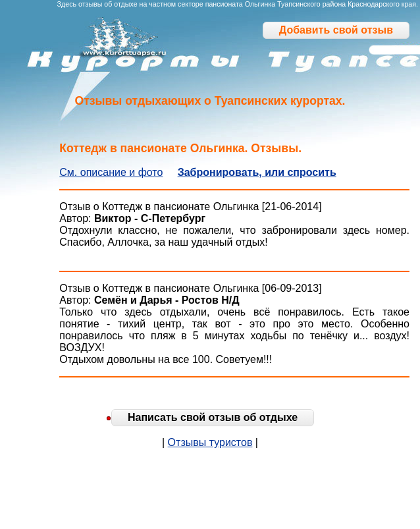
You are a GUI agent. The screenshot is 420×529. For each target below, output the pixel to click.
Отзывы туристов (210, 442)
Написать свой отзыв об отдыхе (213, 417)
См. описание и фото (111, 172)
